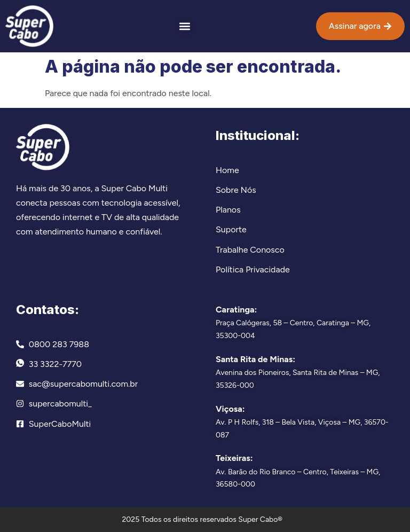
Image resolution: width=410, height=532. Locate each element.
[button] (184, 26)
